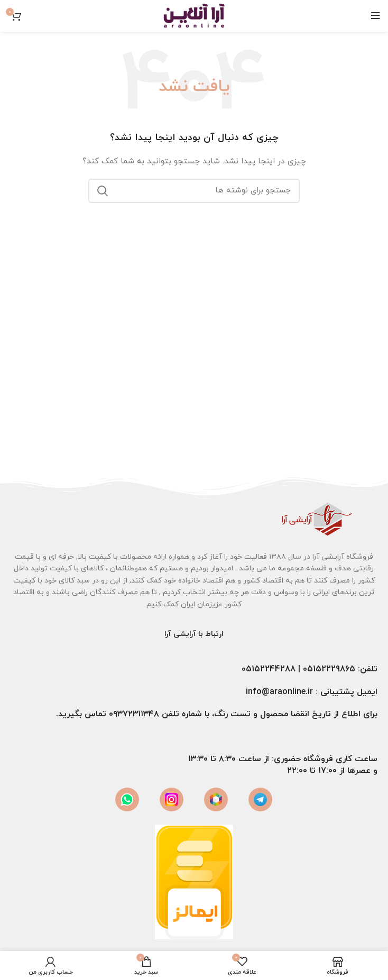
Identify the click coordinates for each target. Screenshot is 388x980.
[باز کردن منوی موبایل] (376, 16)
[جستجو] (194, 191)
